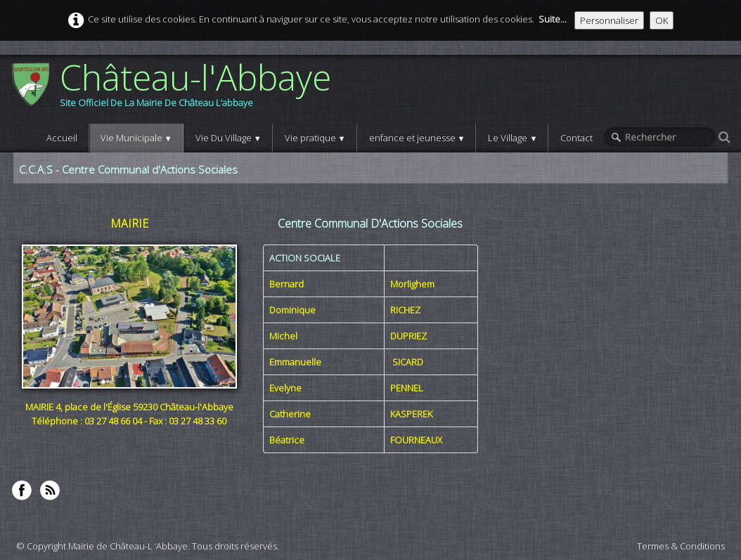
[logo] (176, 89)
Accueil (62, 138)
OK (662, 20)
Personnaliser (609, 20)
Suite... (553, 19)
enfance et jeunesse (417, 138)
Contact (576, 138)
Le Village (513, 138)
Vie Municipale (136, 138)
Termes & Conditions (681, 546)
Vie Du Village (228, 138)
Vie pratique (315, 138)
